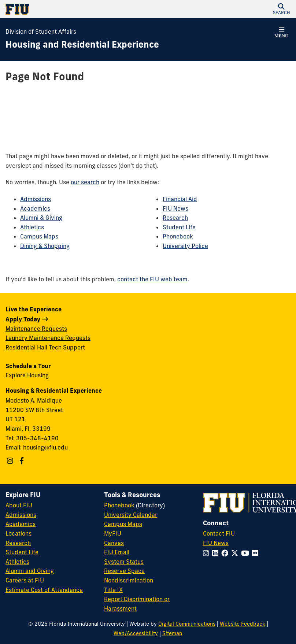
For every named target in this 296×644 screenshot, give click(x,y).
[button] (281, 9)
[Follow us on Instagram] (11, 461)
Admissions (36, 199)
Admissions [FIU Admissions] (21, 515)
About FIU (19, 505)
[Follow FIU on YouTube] (247, 553)
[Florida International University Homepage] (77, 9)
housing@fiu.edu (45, 447)
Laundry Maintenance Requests (48, 338)
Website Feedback (243, 624)
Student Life (179, 227)
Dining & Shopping (45, 246)
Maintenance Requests (36, 329)
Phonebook (178, 236)
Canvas (114, 543)
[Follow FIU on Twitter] (236, 553)
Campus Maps (39, 236)
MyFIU (113, 533)
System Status (124, 562)
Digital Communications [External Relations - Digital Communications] (187, 624)
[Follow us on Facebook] (23, 461)
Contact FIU (219, 533)
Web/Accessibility (136, 633)
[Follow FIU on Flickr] (257, 553)
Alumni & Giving (41, 218)
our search (85, 182)
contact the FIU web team (152, 279)
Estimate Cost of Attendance (44, 590)
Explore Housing (27, 375)
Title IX (113, 590)
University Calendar (131, 515)
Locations (18, 533)
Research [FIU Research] (18, 543)
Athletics (32, 227)
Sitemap (172, 633)
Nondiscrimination (129, 580)
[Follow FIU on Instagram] (208, 553)
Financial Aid (180, 199)
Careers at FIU (25, 580)
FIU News (175, 208)
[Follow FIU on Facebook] (226, 553)
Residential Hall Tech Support (45, 347)
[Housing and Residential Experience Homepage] (82, 45)
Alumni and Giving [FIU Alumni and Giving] (30, 571)
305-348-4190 (37, 438)
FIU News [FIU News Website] (216, 543)
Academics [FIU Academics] (21, 524)
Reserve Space (124, 571)
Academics (35, 208)
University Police (185, 246)
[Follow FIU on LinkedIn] (217, 553)
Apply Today (23, 319)
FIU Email (117, 552)
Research (175, 218)
